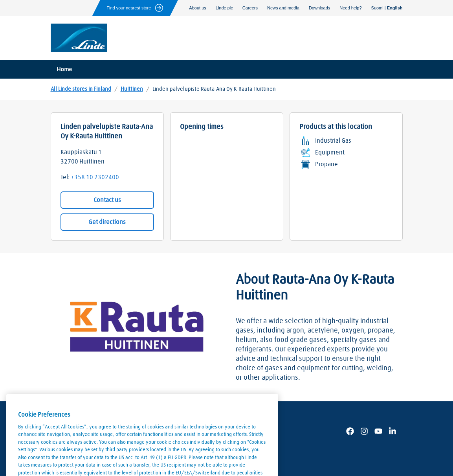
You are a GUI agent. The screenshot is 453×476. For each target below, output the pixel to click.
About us (197, 8)
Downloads (319, 8)
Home (65, 69)
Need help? (350, 8)
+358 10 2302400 (95, 177)
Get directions (107, 222)
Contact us (107, 200)
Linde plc (224, 8)
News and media (283, 8)
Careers (250, 8)
